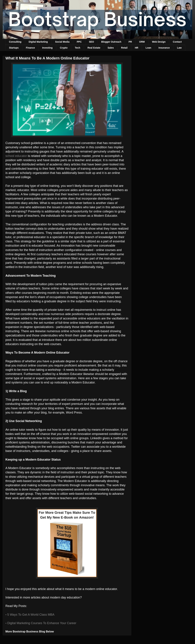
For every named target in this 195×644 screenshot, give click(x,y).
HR (136, 48)
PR (130, 42)
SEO (92, 42)
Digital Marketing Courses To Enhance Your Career (42, 623)
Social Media (62, 42)
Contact (177, 42)
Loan (148, 48)
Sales (111, 48)
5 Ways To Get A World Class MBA (31, 615)
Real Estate (94, 48)
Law (179, 48)
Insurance (164, 48)
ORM (142, 42)
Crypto (64, 48)
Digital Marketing (38, 42)
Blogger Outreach (111, 42)
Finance (30, 48)
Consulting (15, 42)
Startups (14, 48)
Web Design (159, 42)
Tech (77, 48)
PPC (79, 42)
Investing (47, 48)
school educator (16, 156)
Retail (124, 48)
